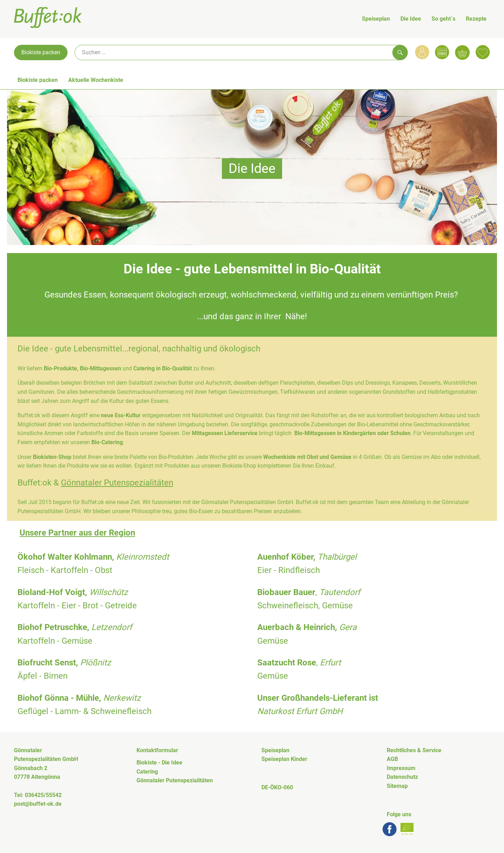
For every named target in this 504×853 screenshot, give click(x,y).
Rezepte (476, 19)
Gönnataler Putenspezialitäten (117, 483)
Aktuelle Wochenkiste (96, 80)
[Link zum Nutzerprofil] (422, 52)
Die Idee (411, 19)
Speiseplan (376, 19)
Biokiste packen (41, 52)
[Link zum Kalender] (442, 52)
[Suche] (241, 53)
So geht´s (443, 19)
